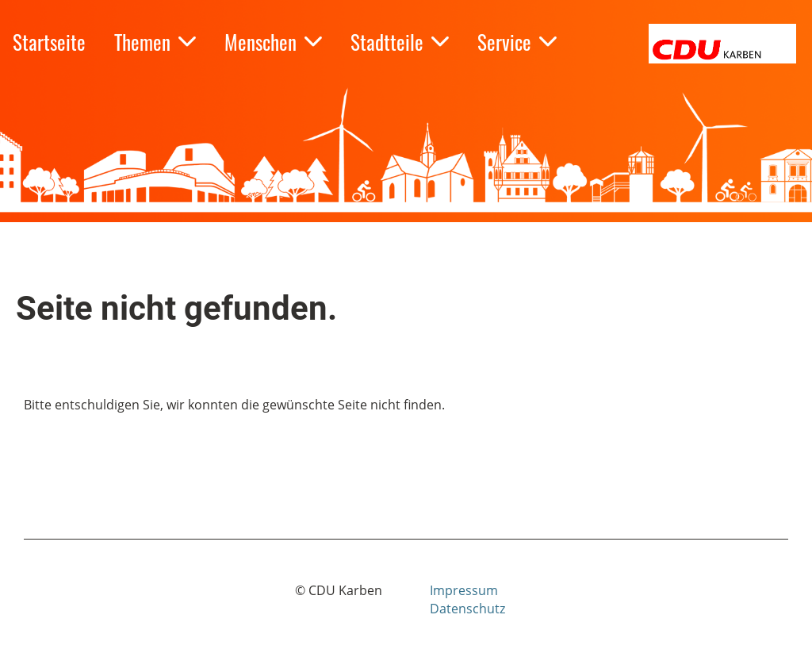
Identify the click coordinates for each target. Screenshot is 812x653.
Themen (155, 42)
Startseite (49, 42)
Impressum (464, 590)
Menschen (273, 42)
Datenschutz (467, 609)
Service (517, 42)
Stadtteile (400, 42)
